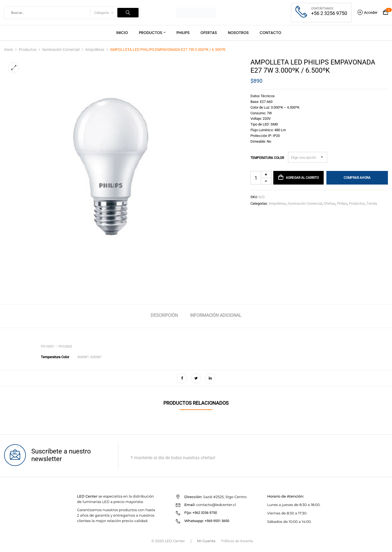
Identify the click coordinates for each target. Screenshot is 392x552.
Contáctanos (322, 9)
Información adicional (216, 315)
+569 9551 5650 (217, 521)
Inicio (9, 50)
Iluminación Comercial (61, 50)
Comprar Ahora (357, 178)
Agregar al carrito (302, 178)
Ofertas (330, 203)
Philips (342, 203)
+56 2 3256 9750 (329, 13)
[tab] (164, 316)
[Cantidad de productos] (261, 178)
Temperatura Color (267, 158)
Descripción (164, 315)
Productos (28, 50)
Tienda (372, 203)
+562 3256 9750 (205, 513)
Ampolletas (95, 50)
